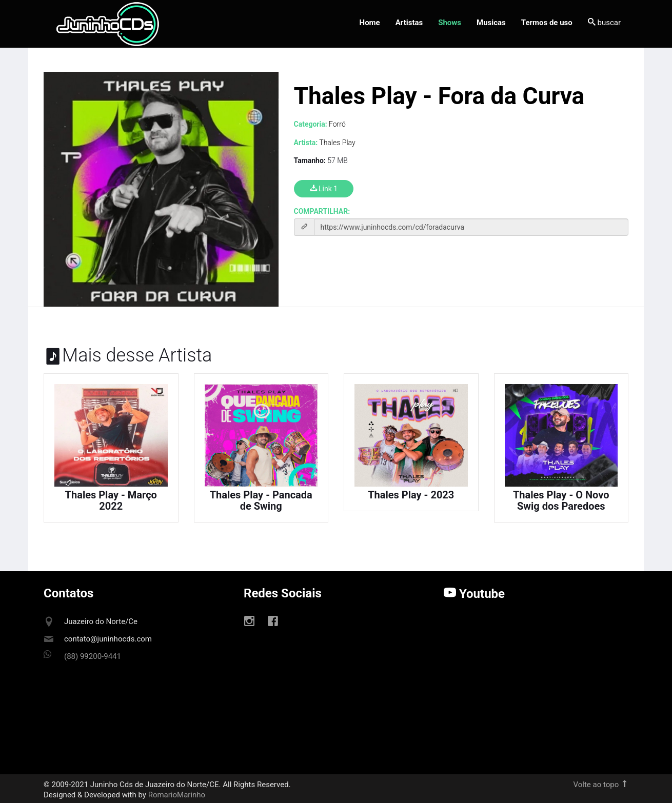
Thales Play (337, 143)
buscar (604, 23)
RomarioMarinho (177, 795)
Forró (337, 124)
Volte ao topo (601, 785)
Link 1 (324, 189)
